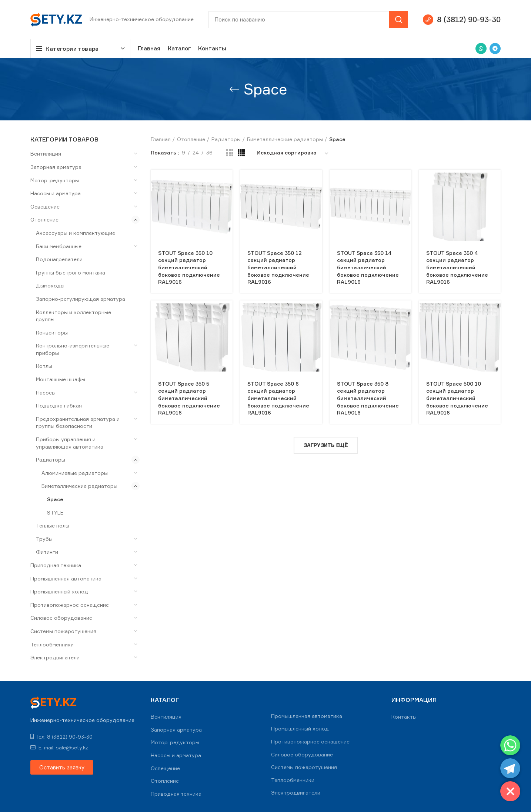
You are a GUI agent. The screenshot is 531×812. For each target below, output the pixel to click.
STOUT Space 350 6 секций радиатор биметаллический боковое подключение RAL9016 (278, 398)
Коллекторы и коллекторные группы (74, 316)
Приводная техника (56, 565)
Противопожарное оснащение (70, 605)
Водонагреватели (59, 259)
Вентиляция (46, 154)
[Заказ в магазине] (293, 154)
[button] (62, 767)
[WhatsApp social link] (481, 49)
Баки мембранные (59, 246)
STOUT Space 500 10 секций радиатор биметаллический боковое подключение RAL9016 (457, 398)
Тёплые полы (53, 525)
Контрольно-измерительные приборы (73, 349)
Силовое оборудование (61, 618)
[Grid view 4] (241, 153)
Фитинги (47, 552)
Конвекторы (52, 332)
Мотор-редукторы (55, 180)
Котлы (44, 366)
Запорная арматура (56, 167)
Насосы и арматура (56, 193)
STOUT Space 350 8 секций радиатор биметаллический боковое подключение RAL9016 (368, 398)
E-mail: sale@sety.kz (59, 747)
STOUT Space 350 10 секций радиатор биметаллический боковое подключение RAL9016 (189, 267)
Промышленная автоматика (66, 578)
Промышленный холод (59, 591)
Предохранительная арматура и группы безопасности (78, 422)
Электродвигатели (55, 657)
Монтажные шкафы (61, 379)
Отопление (44, 219)
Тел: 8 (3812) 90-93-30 (61, 737)
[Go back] (234, 89)
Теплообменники (52, 644)
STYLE (55, 513)
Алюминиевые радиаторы (75, 473)
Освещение (45, 207)
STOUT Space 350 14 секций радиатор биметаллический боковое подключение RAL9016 (368, 267)
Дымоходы (50, 285)
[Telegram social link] (495, 49)
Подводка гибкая (59, 405)
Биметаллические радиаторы (79, 486)
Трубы (44, 539)
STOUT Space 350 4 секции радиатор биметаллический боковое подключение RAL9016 (457, 267)
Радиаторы (51, 460)
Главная (161, 139)
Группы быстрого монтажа (71, 272)
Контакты (404, 717)
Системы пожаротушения (63, 631)
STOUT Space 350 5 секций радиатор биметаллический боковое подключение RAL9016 (189, 398)
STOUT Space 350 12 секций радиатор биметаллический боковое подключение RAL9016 (278, 267)
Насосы (46, 392)
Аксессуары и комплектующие (76, 233)
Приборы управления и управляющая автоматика (70, 443)
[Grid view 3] (230, 153)
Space (55, 499)
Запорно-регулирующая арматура (81, 299)
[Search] (308, 20)
